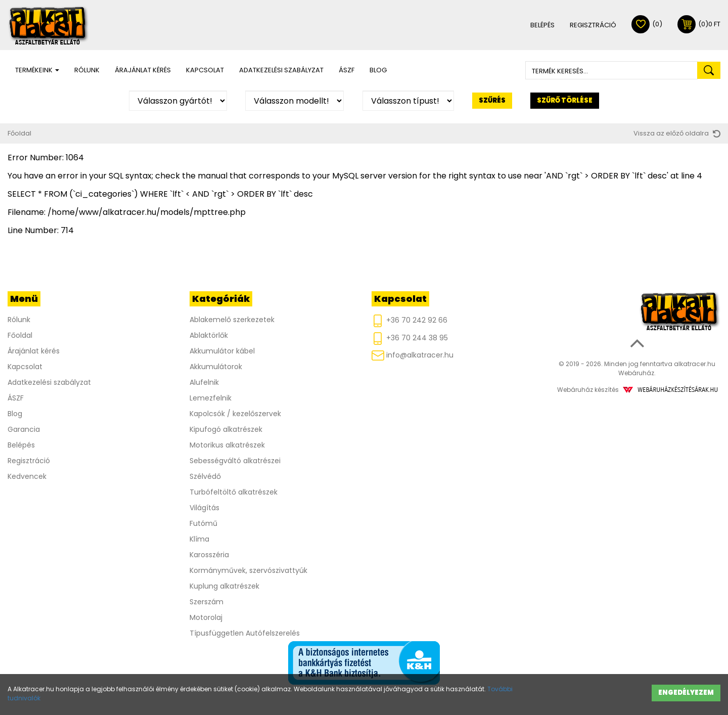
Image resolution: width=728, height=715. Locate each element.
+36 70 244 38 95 (410, 339)
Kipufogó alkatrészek (226, 429)
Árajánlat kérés (143, 70)
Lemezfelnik (211, 398)
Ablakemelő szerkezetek (232, 320)
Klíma (199, 539)
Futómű (203, 523)
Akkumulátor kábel (222, 351)
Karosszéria (209, 555)
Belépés (542, 25)
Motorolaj (206, 617)
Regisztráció (593, 25)
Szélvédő (205, 476)
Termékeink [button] (37, 70)
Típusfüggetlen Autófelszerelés (245, 633)
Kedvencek (27, 476)
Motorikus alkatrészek (227, 445)
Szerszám (207, 602)
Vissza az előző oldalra (677, 133)
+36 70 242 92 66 (409, 321)
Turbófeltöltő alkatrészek (234, 492)
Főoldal (19, 133)
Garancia (24, 429)
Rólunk (87, 70)
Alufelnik (204, 382)
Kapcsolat (205, 70)
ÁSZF (347, 70)
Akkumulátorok (216, 367)
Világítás (204, 508)
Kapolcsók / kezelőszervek (235, 414)
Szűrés (492, 100)
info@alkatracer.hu (413, 355)
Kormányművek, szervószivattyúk (248, 570)
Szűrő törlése (565, 100)
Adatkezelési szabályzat (281, 70)
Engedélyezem (686, 692)
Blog (378, 70)
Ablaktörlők (209, 335)
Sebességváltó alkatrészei (235, 461)
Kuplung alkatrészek (224, 586)
